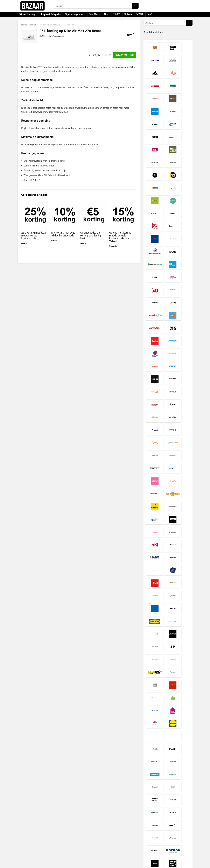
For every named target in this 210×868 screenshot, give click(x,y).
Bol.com (128, 14)
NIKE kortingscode (57, 36)
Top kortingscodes (74, 14)
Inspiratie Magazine (51, 14)
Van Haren (95, 14)
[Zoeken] (135, 6)
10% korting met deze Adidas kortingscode (63, 234)
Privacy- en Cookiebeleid (89, 840)
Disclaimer (82, 837)
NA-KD (117, 14)
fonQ (150, 14)
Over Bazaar (83, 845)
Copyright (82, 842)
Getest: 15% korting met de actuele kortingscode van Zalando (120, 237)
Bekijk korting (125, 55)
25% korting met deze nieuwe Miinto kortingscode (34, 236)
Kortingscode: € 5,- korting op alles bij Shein (91, 236)
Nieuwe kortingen (28, 14)
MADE (140, 14)
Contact (81, 848)
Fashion (33, 25)
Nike (106, 14)
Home (24, 25)
